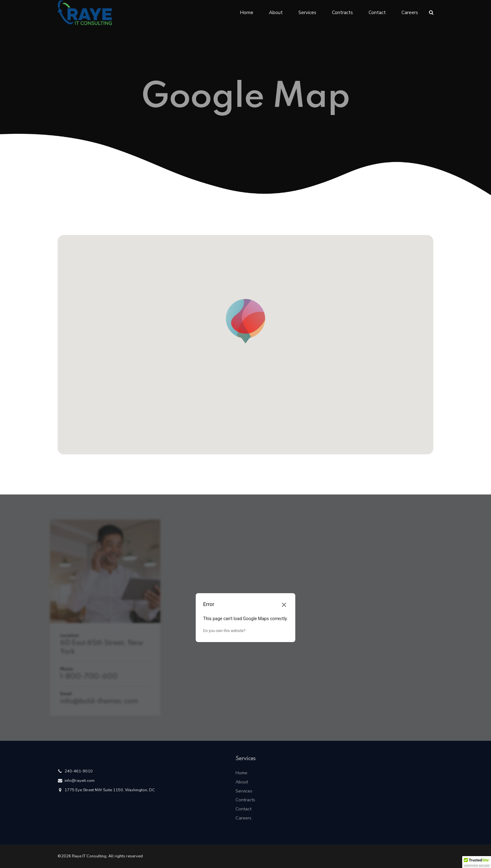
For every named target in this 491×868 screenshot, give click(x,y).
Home (247, 13)
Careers (410, 13)
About (276, 13)
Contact (377, 13)
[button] (246, 322)
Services (307, 13)
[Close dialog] (284, 605)
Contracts (342, 13)
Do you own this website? (224, 631)
